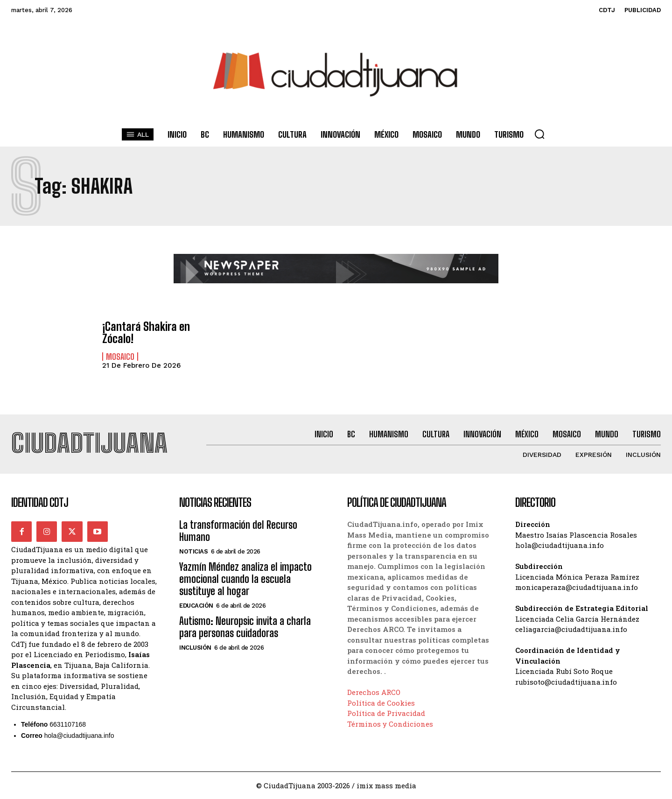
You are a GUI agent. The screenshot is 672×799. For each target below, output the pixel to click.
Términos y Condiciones (390, 723)
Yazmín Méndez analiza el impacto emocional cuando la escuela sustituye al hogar (245, 579)
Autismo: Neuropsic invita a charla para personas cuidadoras (245, 627)
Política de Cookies (381, 702)
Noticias (193, 551)
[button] (539, 134)
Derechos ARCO (374, 692)
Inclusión (195, 648)
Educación (196, 606)
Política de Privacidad (386, 713)
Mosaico (120, 357)
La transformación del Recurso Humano (238, 531)
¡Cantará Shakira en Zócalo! (146, 333)
